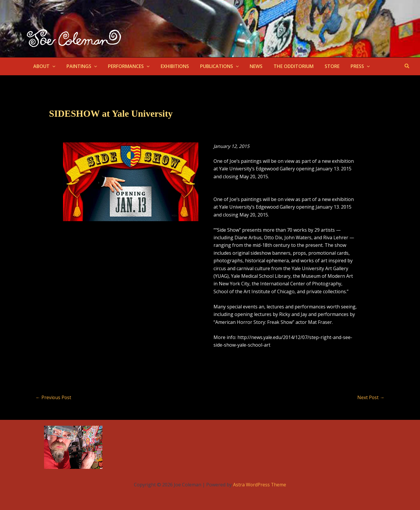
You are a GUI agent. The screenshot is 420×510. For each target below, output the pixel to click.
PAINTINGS (79, 66)
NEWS (246, 66)
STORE (319, 66)
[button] (52, 66)
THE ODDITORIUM (282, 66)
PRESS (345, 66)
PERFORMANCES (124, 66)
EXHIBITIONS (169, 66)
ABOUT (43, 66)
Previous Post (54, 397)
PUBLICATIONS (212, 66)
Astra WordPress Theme (260, 485)
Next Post (371, 397)
